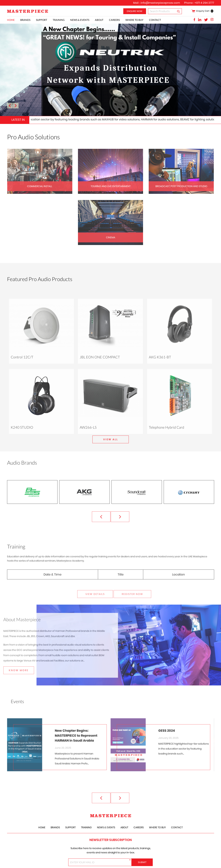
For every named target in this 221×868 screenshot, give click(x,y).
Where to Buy (134, 20)
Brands (25, 20)
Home (11, 20)
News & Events (80, 20)
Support (42, 20)
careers (114, 20)
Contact (155, 20)
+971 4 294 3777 (204, 3)
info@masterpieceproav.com (160, 3)
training (59, 20)
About (99, 20)
